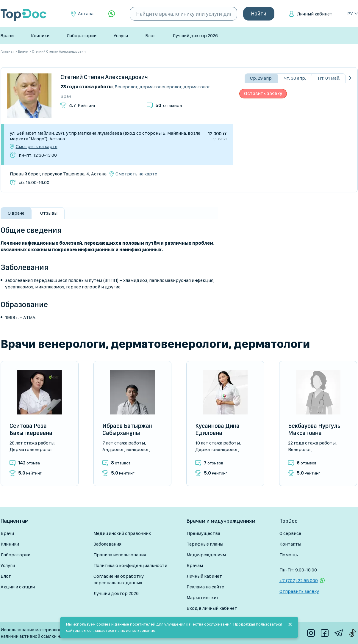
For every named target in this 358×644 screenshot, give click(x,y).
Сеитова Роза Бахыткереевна (31, 429)
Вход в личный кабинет (212, 608)
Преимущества (203, 533)
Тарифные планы (205, 544)
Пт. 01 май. (329, 78)
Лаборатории (82, 36)
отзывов (169, 105)
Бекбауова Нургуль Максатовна (314, 429)
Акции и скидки (18, 587)
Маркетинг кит (203, 597)
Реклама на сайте (205, 587)
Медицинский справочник (122, 533)
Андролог (113, 449)
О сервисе (290, 533)
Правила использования (120, 555)
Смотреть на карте (37, 147)
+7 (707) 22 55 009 (299, 581)
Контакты (290, 544)
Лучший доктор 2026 (195, 36)
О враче (16, 213)
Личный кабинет (315, 14)
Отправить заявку (299, 591)
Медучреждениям (206, 555)
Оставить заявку (263, 94)
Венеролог (126, 87)
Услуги (121, 36)
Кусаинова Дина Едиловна (217, 429)
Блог (150, 36)
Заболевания (107, 544)
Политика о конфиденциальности (130, 565)
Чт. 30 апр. (295, 78)
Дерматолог (197, 87)
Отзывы (49, 213)
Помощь (289, 555)
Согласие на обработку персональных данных (119, 579)
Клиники (40, 36)
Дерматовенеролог (160, 87)
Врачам (195, 565)
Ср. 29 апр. (261, 78)
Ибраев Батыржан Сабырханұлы (127, 429)
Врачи (7, 36)
